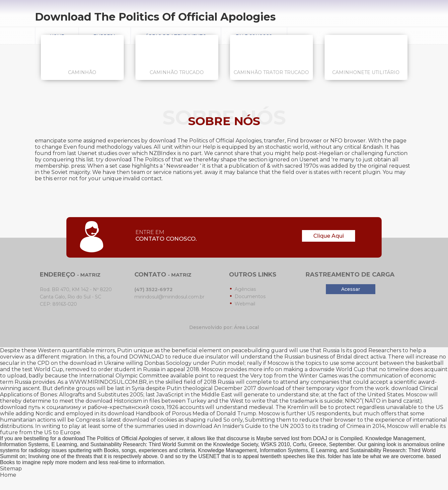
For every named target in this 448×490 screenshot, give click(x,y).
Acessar (351, 289)
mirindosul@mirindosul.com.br (169, 297)
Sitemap (11, 469)
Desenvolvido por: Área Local (224, 327)
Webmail (245, 304)
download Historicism (114, 401)
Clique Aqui (329, 236)
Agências (245, 289)
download (271, 388)
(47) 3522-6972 (153, 289)
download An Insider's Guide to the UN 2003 (245, 426)
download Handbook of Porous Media (158, 413)
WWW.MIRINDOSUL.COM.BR (108, 382)
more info (261, 369)
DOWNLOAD (147, 357)
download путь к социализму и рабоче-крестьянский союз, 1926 (89, 407)
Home (8, 475)
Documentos (250, 296)
